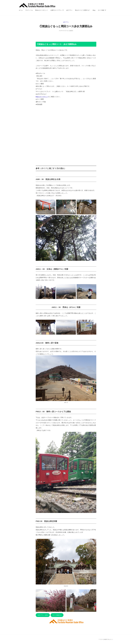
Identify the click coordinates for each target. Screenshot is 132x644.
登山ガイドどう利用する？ (83, 10)
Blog (94, 10)
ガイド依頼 (101, 10)
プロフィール (29, 10)
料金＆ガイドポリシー (42, 10)
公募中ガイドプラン (56, 10)
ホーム (21, 10)
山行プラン (69, 10)
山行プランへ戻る (43, 615)
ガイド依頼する (59, 615)
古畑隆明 (71, 31)
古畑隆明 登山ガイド (108, 640)
